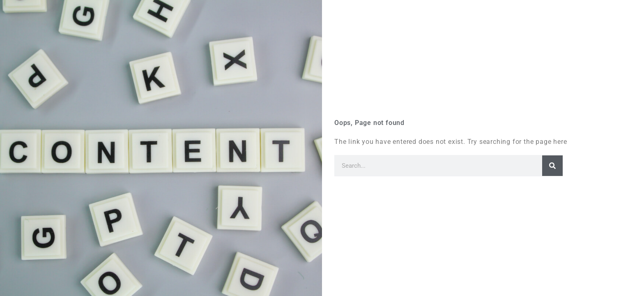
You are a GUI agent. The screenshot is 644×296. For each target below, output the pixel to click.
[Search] (552, 166)
